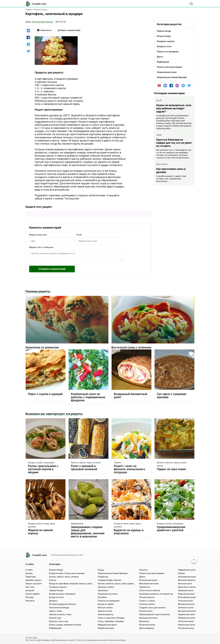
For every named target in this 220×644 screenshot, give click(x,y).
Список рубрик (32, 594)
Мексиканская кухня (149, 584)
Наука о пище (56, 611)
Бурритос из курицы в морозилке (129, 532)
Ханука (181, 573)
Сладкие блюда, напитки (109, 580)
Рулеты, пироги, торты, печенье (86, 463)
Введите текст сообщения (41, 247)
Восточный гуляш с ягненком (131, 347)
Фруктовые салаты (187, 587)
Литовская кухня (186, 628)
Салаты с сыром (147, 601)
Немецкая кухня (186, 590)
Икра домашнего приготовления (155, 614)
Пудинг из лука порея (171, 469)
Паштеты (144, 570)
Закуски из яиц (105, 611)
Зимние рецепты (106, 614)
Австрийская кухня (187, 577)
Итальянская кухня (148, 580)
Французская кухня (148, 618)
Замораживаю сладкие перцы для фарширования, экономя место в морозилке (88, 532)
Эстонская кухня (186, 621)
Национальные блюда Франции (113, 573)
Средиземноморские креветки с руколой (171, 529)
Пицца (101, 570)
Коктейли (102, 597)
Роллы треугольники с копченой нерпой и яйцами (43, 469)
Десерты (53, 601)
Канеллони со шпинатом (42, 347)
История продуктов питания (62, 604)
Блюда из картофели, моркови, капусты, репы (71, 584)
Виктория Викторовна (43, 22)
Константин (162, 164)
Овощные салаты (106, 587)
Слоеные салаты (147, 604)
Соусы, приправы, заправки (111, 621)
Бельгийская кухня (187, 597)
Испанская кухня (147, 625)
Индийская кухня (106, 628)
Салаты (117, 463)
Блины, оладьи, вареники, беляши (65, 625)
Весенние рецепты (187, 580)
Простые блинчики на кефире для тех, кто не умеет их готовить (174, 143)
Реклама (30, 597)
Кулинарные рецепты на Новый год (156, 594)
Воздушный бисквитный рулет (130, 396)
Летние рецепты (147, 597)
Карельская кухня (186, 625)
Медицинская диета (107, 625)
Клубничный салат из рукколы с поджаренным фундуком (88, 397)
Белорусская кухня (187, 611)
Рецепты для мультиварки (152, 573)
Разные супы (55, 618)
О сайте (29, 570)
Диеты (142, 577)
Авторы (29, 573)
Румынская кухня (186, 594)
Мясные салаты (105, 608)
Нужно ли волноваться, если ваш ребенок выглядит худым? (174, 108)
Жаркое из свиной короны (40, 532)
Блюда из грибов (106, 604)
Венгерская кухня (186, 604)
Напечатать (44, 30)
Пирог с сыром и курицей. (46, 394)
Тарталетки (145, 587)
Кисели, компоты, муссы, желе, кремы (172, 464)
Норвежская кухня (187, 570)
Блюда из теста (56, 597)
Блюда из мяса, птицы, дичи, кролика (42, 525)
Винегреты (144, 621)
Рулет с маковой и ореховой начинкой (84, 468)
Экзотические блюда (59, 608)
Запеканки (103, 590)
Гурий (159, 135)
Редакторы (31, 577)
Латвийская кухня (187, 618)
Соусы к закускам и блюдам (111, 618)
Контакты (30, 601)
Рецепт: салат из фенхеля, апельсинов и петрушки (129, 469)
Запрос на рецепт (34, 584)
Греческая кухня (186, 608)
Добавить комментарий (69, 30)
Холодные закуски (58, 587)
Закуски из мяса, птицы (60, 614)
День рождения (147, 628)
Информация (77, 524)
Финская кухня (185, 584)
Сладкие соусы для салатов (152, 608)
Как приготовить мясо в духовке (171, 170)
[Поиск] (191, 4)
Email (79, 235)
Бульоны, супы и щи (59, 621)
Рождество (103, 577)
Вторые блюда (56, 570)
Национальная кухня (107, 594)
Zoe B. (159, 100)
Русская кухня (146, 611)
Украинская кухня (186, 614)
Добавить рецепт (34, 580)
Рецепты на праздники (108, 601)
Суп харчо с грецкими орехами (172, 396)
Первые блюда (56, 590)
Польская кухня (185, 601)
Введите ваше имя (38, 235)
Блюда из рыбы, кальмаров (41, 463)
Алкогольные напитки (150, 590)
